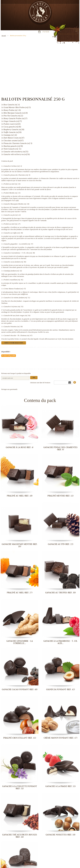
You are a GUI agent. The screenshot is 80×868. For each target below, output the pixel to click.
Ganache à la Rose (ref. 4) (13, 166)
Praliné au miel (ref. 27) (12, 224)
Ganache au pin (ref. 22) (12, 215)
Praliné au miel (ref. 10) (12, 184)
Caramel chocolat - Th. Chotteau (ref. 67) (18, 335)
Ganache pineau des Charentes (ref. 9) (17, 175)
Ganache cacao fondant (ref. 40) (15, 262)
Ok (34, 378)
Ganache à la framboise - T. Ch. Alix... (60, 642)
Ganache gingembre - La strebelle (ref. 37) (18, 244)
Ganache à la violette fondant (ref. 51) (17, 298)
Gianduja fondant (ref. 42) (13, 271)
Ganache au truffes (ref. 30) (13, 233)
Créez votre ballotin (14, 343)
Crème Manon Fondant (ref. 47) (15, 289)
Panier (46, 32)
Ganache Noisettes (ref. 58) (13, 327)
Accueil (4, 36)
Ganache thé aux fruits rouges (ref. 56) (17, 315)
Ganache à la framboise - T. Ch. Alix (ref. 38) (19, 253)
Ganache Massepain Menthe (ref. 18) (17, 204)
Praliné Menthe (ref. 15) (12, 193)
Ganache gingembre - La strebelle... (20, 642)
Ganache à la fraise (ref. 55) (14, 307)
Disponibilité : (6, 352)
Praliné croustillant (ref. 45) (13, 280)
